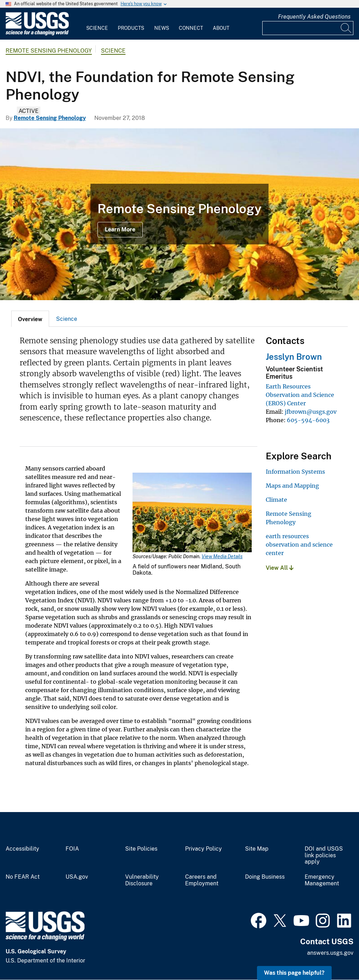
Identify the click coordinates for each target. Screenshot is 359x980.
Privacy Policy (204, 849)
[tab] (30, 319)
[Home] (37, 34)
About (221, 28)
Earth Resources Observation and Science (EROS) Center (300, 395)
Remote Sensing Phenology (49, 51)
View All (280, 568)
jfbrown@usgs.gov (311, 412)
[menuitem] (97, 24)
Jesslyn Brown (294, 357)
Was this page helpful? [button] (294, 973)
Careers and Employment (202, 880)
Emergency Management (322, 880)
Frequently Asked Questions (314, 17)
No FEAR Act (23, 877)
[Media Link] (192, 513)
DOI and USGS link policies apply (324, 856)
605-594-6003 (308, 420)
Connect (191, 28)
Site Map (257, 849)
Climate (276, 500)
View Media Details (222, 556)
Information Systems (295, 472)
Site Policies (141, 849)
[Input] (308, 28)
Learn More (120, 229)
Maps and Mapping (292, 486)
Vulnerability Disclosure (142, 880)
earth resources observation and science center (299, 545)
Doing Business (265, 877)
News (162, 28)
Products (131, 28)
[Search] (346, 28)
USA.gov (77, 877)
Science (97, 28)
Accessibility (22, 849)
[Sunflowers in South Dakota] (179, 214)
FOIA (72, 849)
